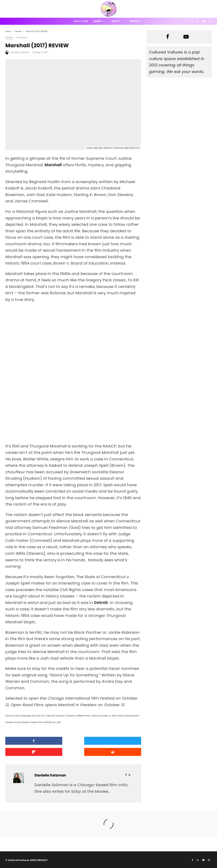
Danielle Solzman (20, 52)
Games (97, 21)
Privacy (135, 21)
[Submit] (27, 751)
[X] (198, 21)
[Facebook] (192, 21)
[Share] (27, 741)
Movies (9, 37)
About (116, 21)
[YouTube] (204, 21)
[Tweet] (73, 741)
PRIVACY (42, 859)
